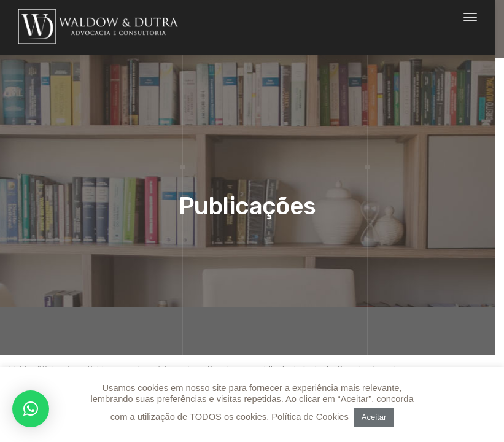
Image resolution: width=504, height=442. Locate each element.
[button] (31, 409)
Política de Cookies (310, 417)
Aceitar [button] (374, 417)
